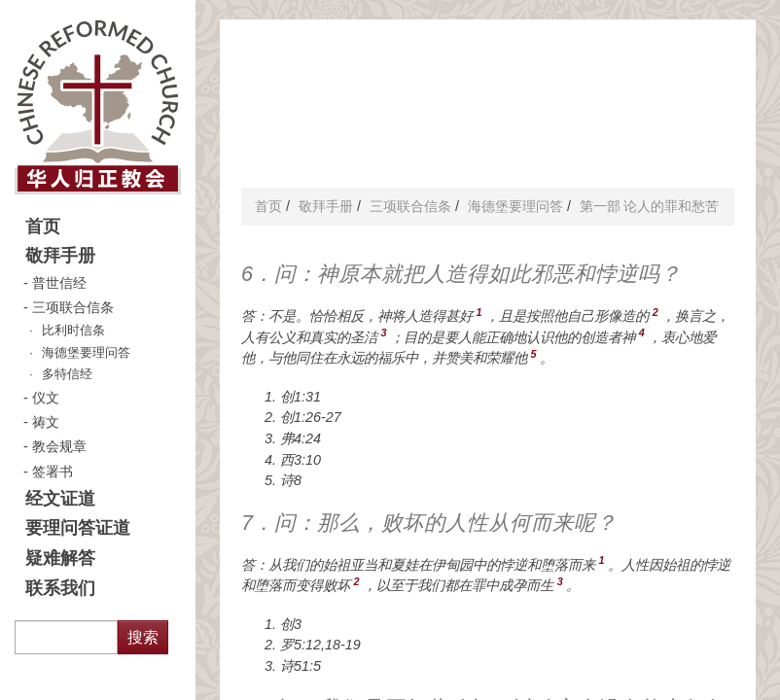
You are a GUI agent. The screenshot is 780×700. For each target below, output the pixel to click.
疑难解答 (60, 558)
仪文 (46, 398)
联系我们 (60, 588)
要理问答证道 (78, 528)
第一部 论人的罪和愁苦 (650, 206)
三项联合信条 (73, 307)
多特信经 (67, 374)
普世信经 (59, 283)
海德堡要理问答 (86, 353)
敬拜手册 (60, 256)
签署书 (53, 472)
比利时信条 (73, 331)
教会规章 (59, 446)
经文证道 (60, 499)
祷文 (46, 422)
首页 (43, 227)
